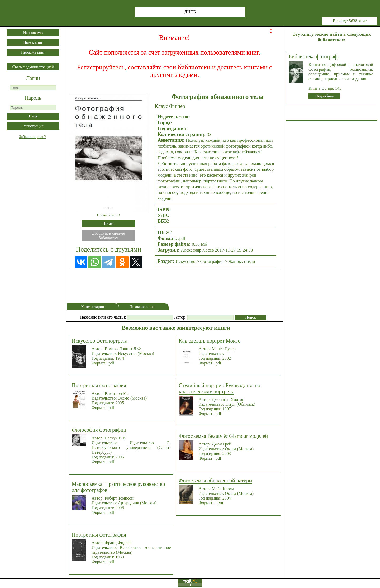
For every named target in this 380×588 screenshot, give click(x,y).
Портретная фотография (99, 385)
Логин (33, 78)
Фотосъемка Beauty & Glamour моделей (224, 436)
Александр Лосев (197, 250)
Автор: (180, 317)
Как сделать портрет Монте (210, 341)
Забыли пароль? (32, 137)
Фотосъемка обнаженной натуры (216, 481)
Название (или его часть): (103, 317)
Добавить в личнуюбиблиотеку (109, 236)
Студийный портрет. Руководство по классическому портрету (220, 388)
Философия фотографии (99, 430)
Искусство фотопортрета (100, 341)
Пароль (33, 98)
